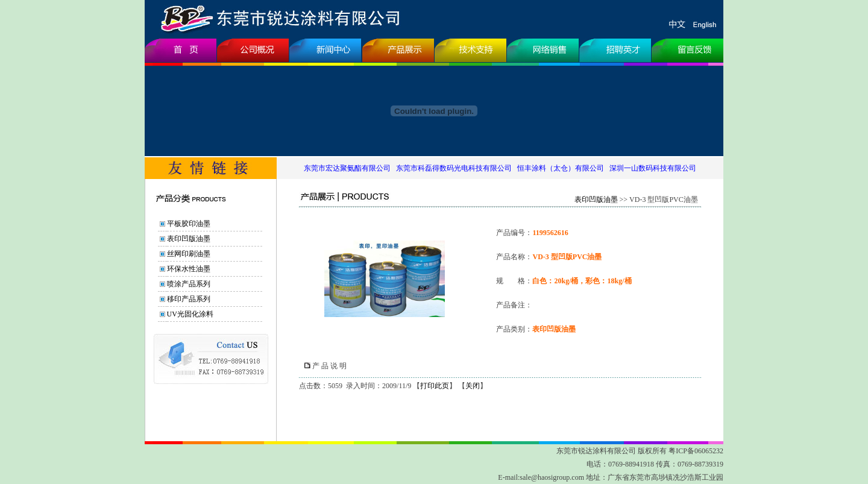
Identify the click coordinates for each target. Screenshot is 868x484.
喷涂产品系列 (189, 284)
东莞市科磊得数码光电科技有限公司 (454, 168)
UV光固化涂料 (190, 314)
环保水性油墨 (189, 269)
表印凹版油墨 (189, 239)
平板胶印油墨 (189, 224)
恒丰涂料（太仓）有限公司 (561, 168)
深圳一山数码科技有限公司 (653, 168)
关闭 (473, 386)
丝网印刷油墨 (189, 254)
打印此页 (435, 386)
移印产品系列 (189, 299)
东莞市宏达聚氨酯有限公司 (347, 168)
